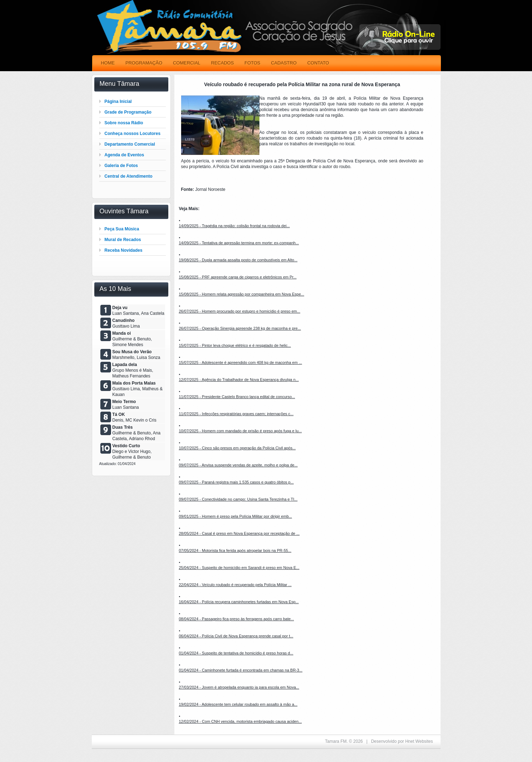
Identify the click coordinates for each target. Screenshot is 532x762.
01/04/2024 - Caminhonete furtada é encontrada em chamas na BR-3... (241, 670)
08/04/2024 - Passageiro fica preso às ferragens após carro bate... (236, 619)
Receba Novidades (124, 250)
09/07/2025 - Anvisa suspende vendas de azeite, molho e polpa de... (238, 465)
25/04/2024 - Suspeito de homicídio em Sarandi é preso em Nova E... (239, 568)
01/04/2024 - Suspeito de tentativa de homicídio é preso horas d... (236, 653)
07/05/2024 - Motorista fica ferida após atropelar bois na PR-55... (235, 550)
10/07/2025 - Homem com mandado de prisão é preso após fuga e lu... (241, 431)
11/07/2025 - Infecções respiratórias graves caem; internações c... (236, 414)
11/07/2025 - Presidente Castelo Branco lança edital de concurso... (237, 397)
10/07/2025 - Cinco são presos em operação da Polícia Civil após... (237, 448)
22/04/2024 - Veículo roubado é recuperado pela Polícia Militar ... (235, 585)
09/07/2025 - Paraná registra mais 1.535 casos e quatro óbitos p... (236, 482)
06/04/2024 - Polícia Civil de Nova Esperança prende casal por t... (236, 636)
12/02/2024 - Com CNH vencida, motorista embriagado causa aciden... (240, 721)
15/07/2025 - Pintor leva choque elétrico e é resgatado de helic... (235, 345)
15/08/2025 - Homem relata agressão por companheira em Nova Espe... (242, 294)
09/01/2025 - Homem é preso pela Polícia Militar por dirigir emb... (236, 516)
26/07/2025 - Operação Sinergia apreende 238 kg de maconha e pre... (240, 328)
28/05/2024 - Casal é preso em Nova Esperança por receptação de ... (239, 533)
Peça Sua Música (122, 229)
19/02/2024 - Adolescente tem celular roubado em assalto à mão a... (238, 704)
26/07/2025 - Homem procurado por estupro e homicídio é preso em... (240, 311)
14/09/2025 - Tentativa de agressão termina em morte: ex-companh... (239, 243)
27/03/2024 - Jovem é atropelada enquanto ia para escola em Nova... (239, 687)
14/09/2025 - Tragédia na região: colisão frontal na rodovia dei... (235, 226)
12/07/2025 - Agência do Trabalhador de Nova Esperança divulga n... (239, 380)
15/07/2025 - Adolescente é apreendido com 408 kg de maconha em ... (241, 362)
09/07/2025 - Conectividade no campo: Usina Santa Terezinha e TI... (238, 499)
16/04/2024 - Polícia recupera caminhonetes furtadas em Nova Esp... (239, 602)
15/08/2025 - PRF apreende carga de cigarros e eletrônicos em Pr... (238, 277)
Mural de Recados (123, 240)
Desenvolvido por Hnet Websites (402, 741)
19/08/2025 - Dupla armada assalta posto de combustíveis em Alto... (238, 260)
